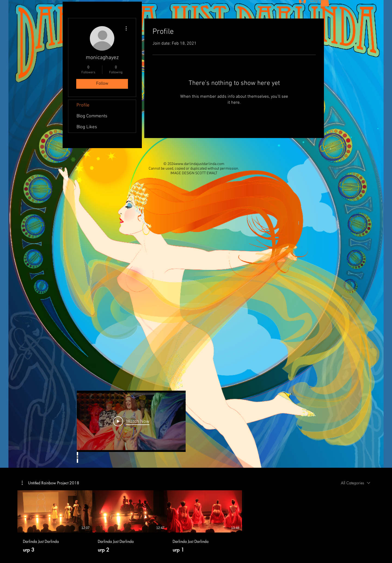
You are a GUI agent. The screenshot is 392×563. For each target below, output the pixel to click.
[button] (50, 483)
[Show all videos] (78, 457)
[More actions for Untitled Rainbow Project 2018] (50, 483)
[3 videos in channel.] (196, 522)
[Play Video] (131, 421)
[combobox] (356, 483)
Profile (83, 105)
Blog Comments (92, 116)
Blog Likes (87, 127)
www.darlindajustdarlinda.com (200, 164)
